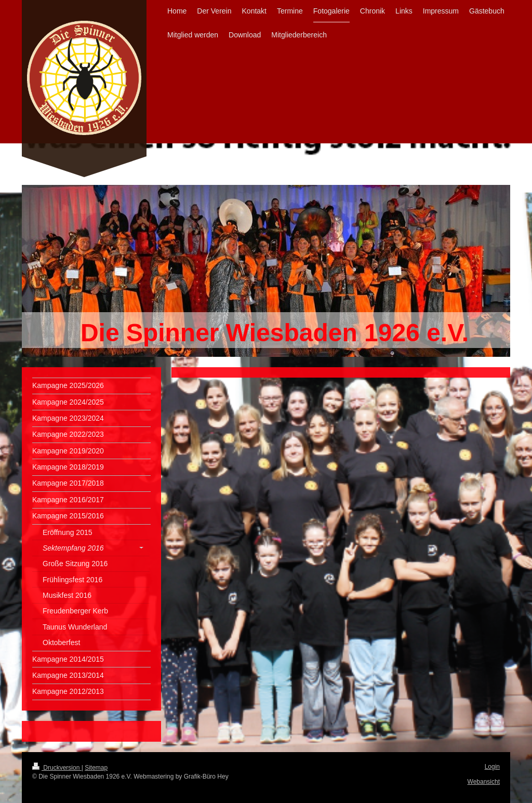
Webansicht (484, 782)
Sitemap (96, 768)
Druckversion (57, 768)
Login (492, 767)
